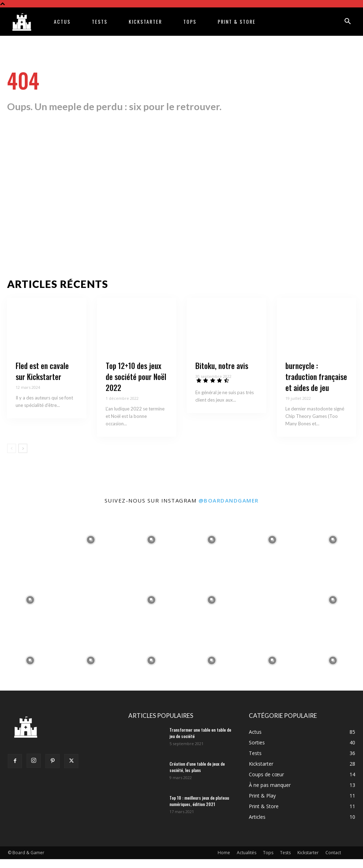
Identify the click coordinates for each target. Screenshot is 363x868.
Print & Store (237, 21)
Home (224, 861)
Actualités (247, 861)
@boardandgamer (229, 509)
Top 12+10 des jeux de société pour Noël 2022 (136, 386)
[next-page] (23, 457)
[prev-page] (12, 457)
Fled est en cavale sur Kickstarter (42, 380)
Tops (190, 21)
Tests (100, 21)
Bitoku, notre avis (222, 375)
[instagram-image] (30, 548)
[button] (347, 22)
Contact (333, 861)
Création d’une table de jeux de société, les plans (197, 776)
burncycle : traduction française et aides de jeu (316, 386)
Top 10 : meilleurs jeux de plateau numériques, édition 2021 (199, 810)
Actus (62, 21)
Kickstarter (145, 21)
